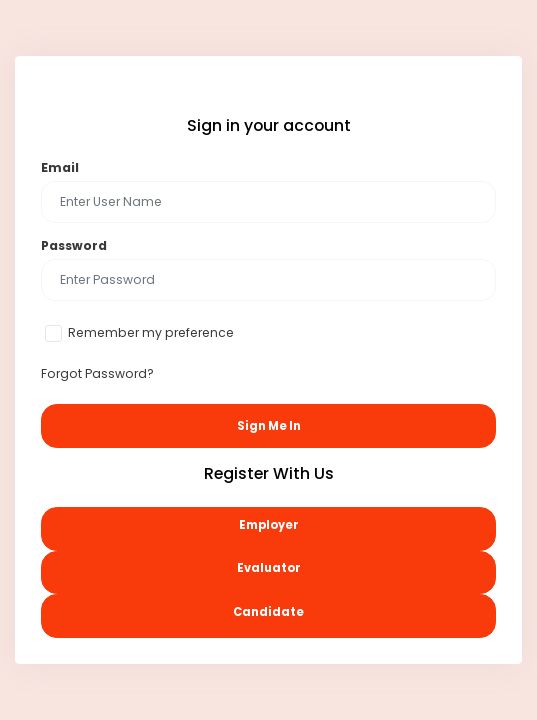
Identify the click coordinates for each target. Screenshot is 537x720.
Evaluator (269, 568)
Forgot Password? (97, 373)
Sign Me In (269, 426)
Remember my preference (151, 332)
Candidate (268, 612)
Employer (269, 525)
